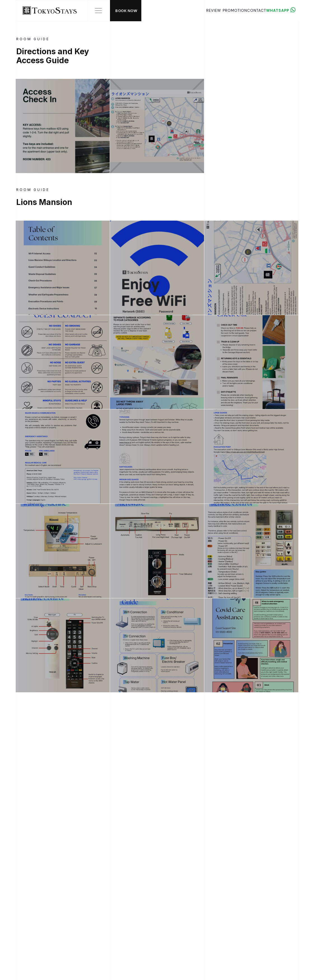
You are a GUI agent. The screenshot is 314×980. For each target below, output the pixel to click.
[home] (46, 11)
